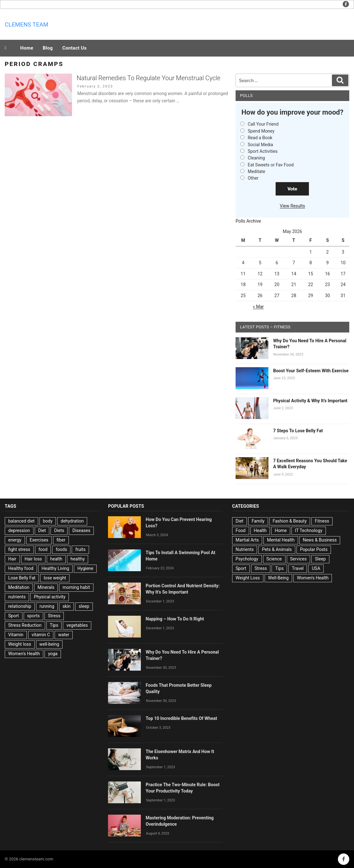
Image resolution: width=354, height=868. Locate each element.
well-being (49, 644)
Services (299, 559)
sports (33, 616)
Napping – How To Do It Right (175, 619)
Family (258, 521)
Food (240, 530)
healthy (78, 559)
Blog (48, 48)
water (64, 635)
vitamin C (41, 635)
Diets (59, 530)
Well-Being (278, 578)
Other (253, 178)
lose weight (55, 578)
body (48, 521)
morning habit (76, 587)
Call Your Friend (263, 124)
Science (274, 559)
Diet (42, 530)
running (47, 606)
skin (66, 606)
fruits (80, 549)
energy (15, 540)
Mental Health (281, 540)
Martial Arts (247, 540)
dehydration (72, 521)
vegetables (77, 625)
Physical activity (50, 597)
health (56, 559)
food (43, 549)
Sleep (320, 559)
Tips (54, 625)
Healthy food (21, 568)
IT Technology (309, 530)
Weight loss (20, 644)
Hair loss (33, 559)
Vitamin (16, 635)
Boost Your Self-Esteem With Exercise (311, 371)
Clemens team (27, 24)
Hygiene (85, 568)
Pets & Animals (277, 549)
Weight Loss (248, 578)
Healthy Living (56, 568)
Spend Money (261, 131)
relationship (20, 606)
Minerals (46, 587)
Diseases (81, 530)
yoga (53, 654)
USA (316, 568)
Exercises (39, 540)
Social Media (260, 145)
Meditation (19, 587)
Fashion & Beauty (290, 521)
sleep (84, 606)
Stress (54, 616)
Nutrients (245, 549)
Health (260, 530)
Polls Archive (248, 221)
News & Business (320, 540)
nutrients (17, 597)
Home (27, 48)
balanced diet (21, 521)
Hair (12, 559)
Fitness (322, 521)
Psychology (247, 559)
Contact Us (74, 48)
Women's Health (24, 654)
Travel (298, 568)
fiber (61, 540)
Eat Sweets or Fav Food (271, 165)
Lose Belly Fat (22, 578)
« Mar (258, 307)
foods (61, 549)
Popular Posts (314, 549)
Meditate (256, 171)
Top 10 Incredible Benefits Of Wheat (181, 718)
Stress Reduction (25, 625)
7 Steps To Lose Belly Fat (298, 431)
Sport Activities (263, 151)
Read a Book (260, 138)
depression (19, 530)
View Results (292, 206)
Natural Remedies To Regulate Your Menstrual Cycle (149, 78)
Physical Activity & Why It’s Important (310, 401)
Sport (14, 616)
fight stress (19, 549)
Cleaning (256, 158)
